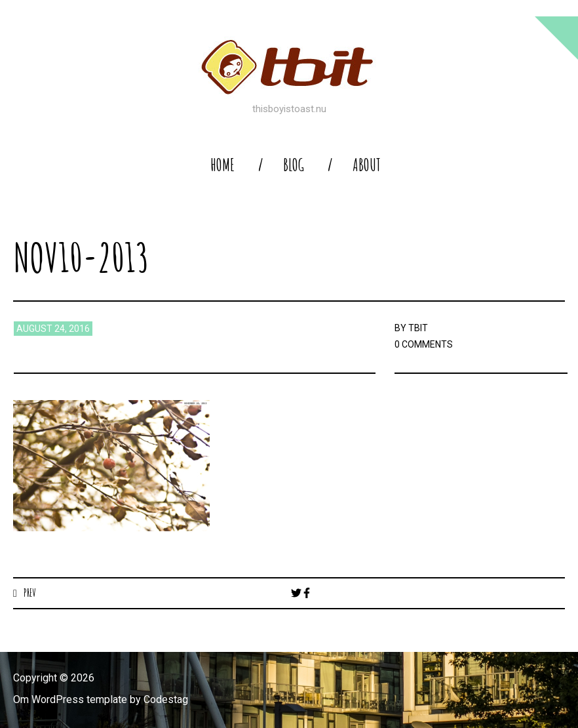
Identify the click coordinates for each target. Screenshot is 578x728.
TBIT (418, 328)
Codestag (166, 699)
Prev (30, 593)
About (367, 165)
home (222, 165)
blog (294, 165)
